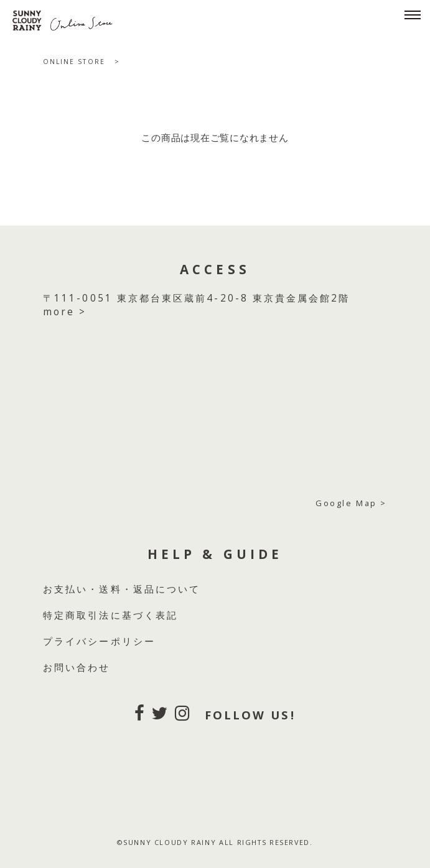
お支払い (65, 589)
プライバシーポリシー (99, 641)
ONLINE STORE (74, 62)
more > (65, 312)
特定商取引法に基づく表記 (110, 615)
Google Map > (351, 503)
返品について (167, 589)
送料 (110, 589)
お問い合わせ (77, 667)
